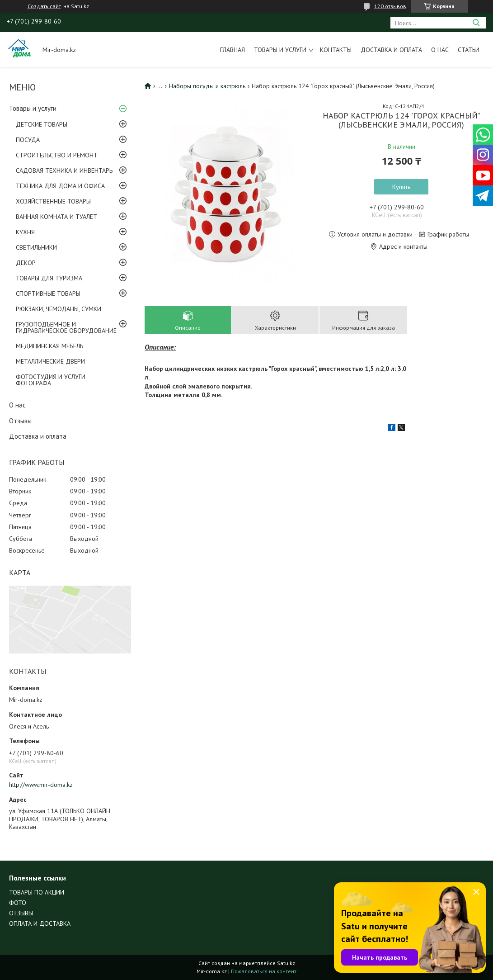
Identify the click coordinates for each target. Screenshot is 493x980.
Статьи (469, 50)
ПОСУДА (28, 140)
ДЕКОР (26, 263)
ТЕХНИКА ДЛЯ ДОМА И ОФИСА (60, 186)
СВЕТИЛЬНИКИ (36, 247)
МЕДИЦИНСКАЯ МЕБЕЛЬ (49, 346)
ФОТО (18, 903)
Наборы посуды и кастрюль (207, 86)
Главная (232, 50)
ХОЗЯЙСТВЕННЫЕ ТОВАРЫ (53, 201)
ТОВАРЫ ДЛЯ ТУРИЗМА (49, 278)
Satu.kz (286, 963)
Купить (401, 187)
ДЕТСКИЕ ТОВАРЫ (42, 124)
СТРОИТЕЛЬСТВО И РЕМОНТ (57, 155)
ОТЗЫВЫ (21, 913)
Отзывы (20, 421)
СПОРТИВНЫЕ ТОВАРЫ (48, 294)
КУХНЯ (25, 232)
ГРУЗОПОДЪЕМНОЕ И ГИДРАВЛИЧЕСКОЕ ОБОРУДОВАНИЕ (66, 327)
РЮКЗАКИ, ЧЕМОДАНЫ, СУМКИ (59, 309)
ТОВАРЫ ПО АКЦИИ (37, 892)
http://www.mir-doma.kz (41, 785)
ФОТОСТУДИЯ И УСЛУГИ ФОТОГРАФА (51, 380)
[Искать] (476, 23)
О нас (440, 50)
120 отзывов (390, 6)
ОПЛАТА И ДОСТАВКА (40, 923)
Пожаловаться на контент (264, 971)
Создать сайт (44, 6)
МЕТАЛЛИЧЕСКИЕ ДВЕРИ (50, 361)
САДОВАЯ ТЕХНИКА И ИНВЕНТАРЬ (64, 170)
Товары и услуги (280, 50)
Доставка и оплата (391, 50)
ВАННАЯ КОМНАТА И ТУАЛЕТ (56, 217)
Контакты (336, 50)
